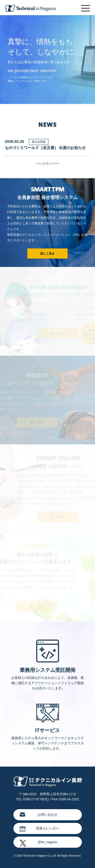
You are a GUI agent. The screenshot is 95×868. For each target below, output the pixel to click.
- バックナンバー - (47, 163)
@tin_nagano (39, 843)
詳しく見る (47, 254)
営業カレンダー (40, 829)
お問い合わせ (39, 815)
